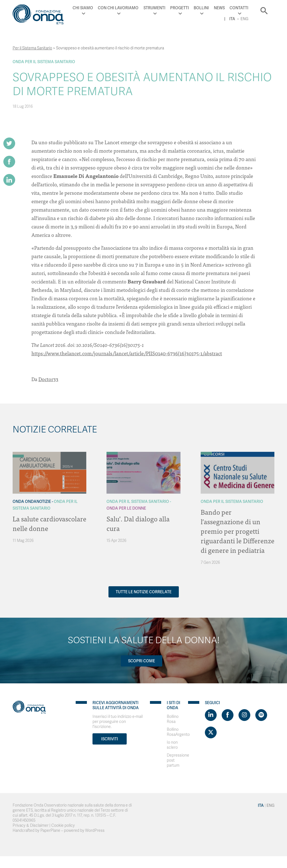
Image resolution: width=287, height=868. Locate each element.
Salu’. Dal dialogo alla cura (138, 523)
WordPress (95, 831)
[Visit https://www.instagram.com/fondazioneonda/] (244, 715)
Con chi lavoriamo (118, 8)
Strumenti (154, 8)
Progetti (180, 8)
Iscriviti (110, 739)
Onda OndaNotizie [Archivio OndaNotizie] (32, 501)
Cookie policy (63, 825)
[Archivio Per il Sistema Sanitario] (18, 456)
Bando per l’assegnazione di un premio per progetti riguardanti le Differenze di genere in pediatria (238, 531)
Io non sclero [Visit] (172, 745)
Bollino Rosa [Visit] (173, 719)
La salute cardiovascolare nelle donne (49, 523)
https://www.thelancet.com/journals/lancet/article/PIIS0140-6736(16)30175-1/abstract (127, 353)
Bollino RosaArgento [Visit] (178, 732)
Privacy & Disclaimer (31, 825)
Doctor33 (48, 379)
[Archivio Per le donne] (112, 456)
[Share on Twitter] (9, 143)
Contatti (239, 8)
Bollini (201, 8)
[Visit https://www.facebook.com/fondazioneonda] (228, 715)
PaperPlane (50, 831)
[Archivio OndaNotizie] (18, 453)
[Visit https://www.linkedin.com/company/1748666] (211, 715)
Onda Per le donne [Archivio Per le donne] (126, 508)
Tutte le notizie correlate (144, 592)
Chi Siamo (83, 8)
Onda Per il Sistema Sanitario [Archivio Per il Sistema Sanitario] (44, 62)
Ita (232, 19)
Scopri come (142, 661)
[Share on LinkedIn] (9, 180)
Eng (244, 19)
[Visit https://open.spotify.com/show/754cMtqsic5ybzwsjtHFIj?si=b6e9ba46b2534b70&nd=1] (261, 715)
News (219, 8)
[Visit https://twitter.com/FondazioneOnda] (211, 732)
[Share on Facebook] (9, 162)
